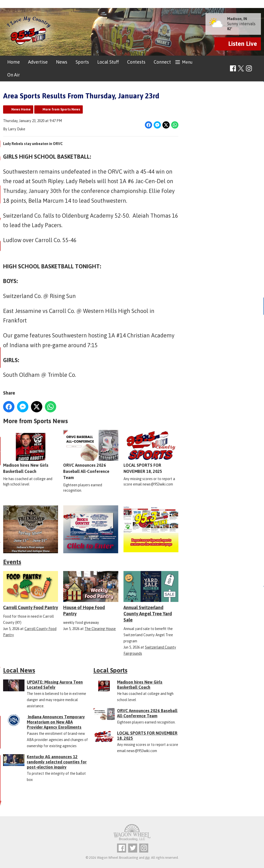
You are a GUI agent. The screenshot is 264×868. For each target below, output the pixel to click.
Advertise (38, 62)
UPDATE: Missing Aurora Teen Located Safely (55, 685)
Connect (162, 62)
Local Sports (110, 670)
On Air (14, 75)
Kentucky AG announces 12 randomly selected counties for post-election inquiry (57, 762)
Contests (136, 62)
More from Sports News (61, 109)
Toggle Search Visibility (258, 69)
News (62, 62)
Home (14, 62)
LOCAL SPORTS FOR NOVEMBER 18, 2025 (151, 452)
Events (12, 562)
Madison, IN (237, 19)
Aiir (147, 858)
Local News (19, 670)
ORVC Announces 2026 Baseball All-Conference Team (91, 455)
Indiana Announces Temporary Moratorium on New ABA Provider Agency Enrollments (56, 722)
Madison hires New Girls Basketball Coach (31, 452)
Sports (82, 62)
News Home (21, 109)
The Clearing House (100, 629)
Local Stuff (108, 62)
